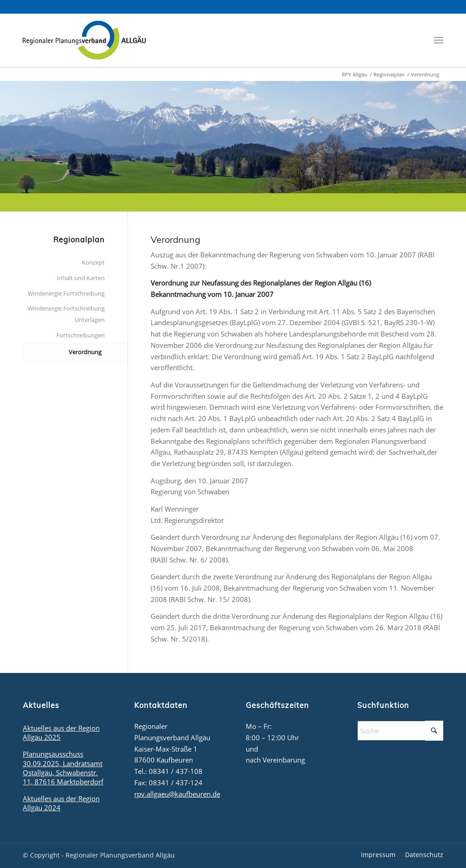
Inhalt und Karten (81, 278)
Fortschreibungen (81, 335)
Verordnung (85, 352)
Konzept (93, 262)
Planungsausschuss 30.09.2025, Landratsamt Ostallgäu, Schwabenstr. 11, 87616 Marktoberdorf (63, 768)
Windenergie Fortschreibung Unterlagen (66, 314)
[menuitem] (438, 40)
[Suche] (400, 731)
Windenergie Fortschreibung (66, 293)
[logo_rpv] (84, 40)
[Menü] (438, 40)
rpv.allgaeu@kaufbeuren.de (177, 794)
